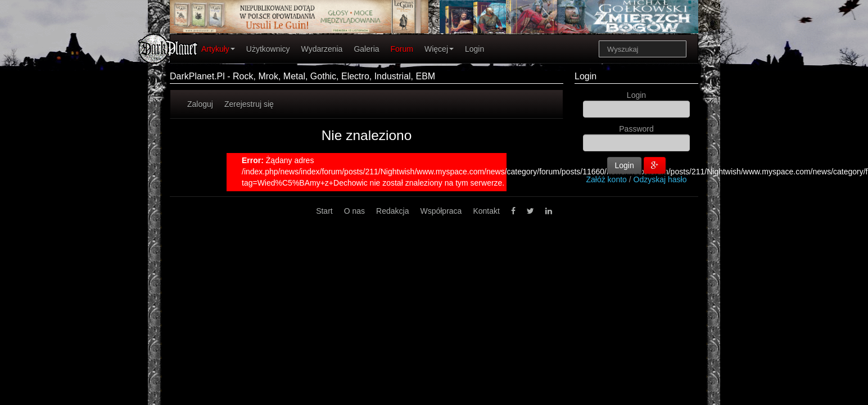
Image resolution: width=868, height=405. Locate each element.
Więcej (439, 49)
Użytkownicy (268, 49)
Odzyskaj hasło (660, 179)
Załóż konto (607, 179)
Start (324, 211)
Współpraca (441, 211)
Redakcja (392, 211)
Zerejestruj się (249, 104)
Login (474, 49)
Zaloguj (200, 104)
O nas (354, 211)
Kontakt (486, 211)
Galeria (366, 49)
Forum (402, 49)
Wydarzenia (322, 49)
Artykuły (218, 49)
